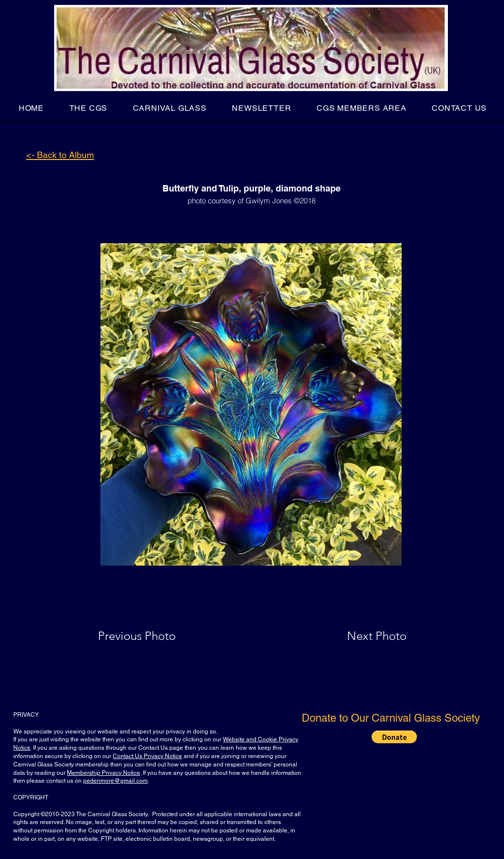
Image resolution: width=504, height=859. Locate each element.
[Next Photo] (357, 636)
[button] (88, 108)
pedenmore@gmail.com (115, 781)
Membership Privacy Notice (104, 773)
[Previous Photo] (151, 636)
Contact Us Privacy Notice (147, 756)
